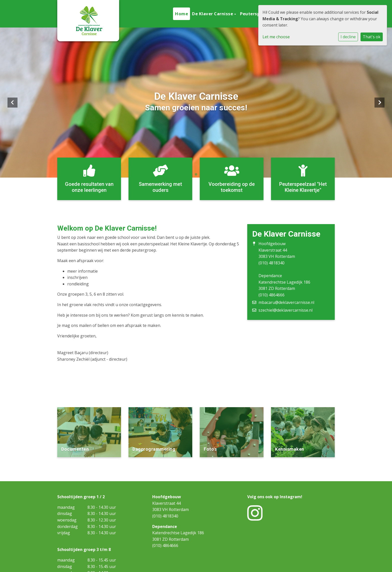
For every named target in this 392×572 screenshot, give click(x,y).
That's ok (372, 37)
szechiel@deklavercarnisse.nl (285, 310)
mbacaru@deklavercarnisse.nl (286, 302)
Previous (12, 103)
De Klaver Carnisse (213, 14)
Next (379, 103)
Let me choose (276, 37)
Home (181, 14)
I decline (348, 37)
